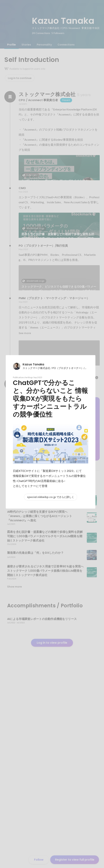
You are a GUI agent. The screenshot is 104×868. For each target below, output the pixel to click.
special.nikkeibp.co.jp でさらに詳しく (51, 497)
